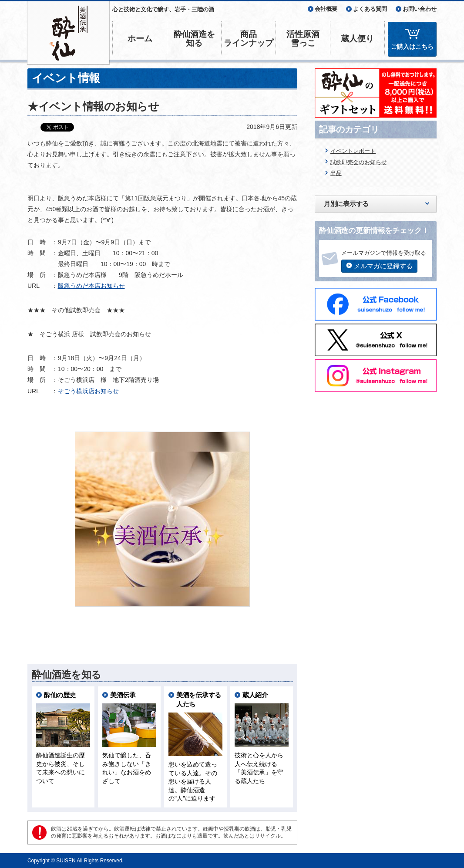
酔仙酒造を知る (194, 39)
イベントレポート (353, 151)
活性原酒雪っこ (303, 39)
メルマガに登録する (383, 266)
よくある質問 (370, 9)
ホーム (140, 39)
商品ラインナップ (249, 39)
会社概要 (326, 9)
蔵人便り (357, 39)
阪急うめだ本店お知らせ (91, 286)
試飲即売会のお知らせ (359, 162)
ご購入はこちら (412, 47)
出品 (336, 173)
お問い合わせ (420, 9)
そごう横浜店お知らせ (88, 391)
